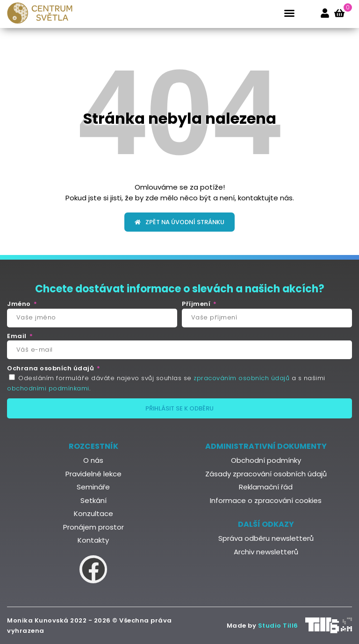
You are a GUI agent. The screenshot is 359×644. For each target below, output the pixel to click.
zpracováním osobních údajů (241, 378)
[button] (289, 13)
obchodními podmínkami (48, 388)
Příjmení (197, 304)
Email (18, 336)
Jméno (20, 304)
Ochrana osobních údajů (51, 368)
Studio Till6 (278, 626)
